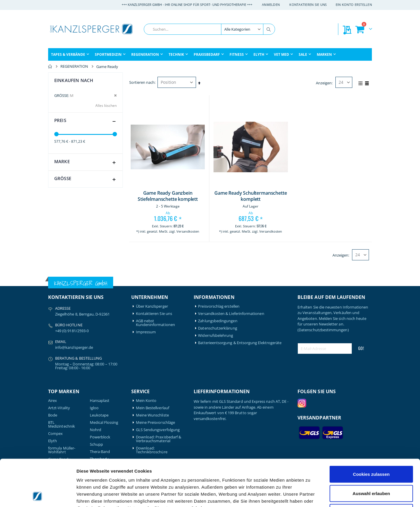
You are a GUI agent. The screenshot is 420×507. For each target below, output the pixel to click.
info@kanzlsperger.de (74, 347)
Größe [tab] (86, 180)
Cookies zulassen (371, 430)
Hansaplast (100, 401)
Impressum (146, 332)
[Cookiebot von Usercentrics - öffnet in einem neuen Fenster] (38, 496)
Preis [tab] (86, 121)
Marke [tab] (86, 163)
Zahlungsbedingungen (218, 321)
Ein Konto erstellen (354, 5)
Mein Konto (146, 401)
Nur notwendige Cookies (371, 469)
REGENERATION (74, 66)
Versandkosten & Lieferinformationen (231, 314)
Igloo (94, 408)
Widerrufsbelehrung (216, 336)
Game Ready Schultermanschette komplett (251, 196)
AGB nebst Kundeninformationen (155, 323)
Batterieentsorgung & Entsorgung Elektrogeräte (240, 343)
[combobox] (209, 29)
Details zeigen (310, 495)
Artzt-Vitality (59, 408)
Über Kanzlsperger (152, 306)
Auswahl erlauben (371, 450)
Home (50, 67)
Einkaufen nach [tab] (74, 80)
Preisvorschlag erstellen (219, 306)
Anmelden (271, 5)
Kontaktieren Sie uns (308, 5)
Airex (52, 401)
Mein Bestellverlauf (153, 408)
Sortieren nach (142, 82)
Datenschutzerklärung (217, 328)
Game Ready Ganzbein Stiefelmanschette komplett (168, 196)
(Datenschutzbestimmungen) (323, 330)
